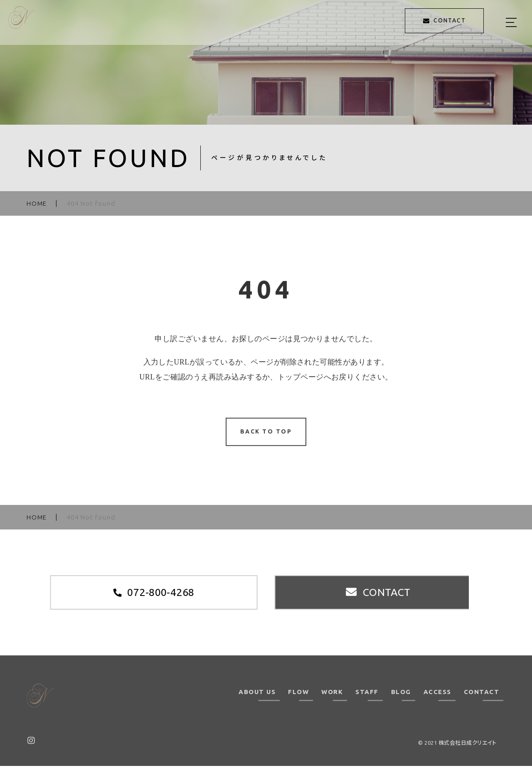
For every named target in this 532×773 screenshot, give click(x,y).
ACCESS (437, 699)
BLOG (401, 699)
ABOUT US (257, 699)
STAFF (367, 699)
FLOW (298, 699)
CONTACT (482, 699)
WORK (332, 699)
